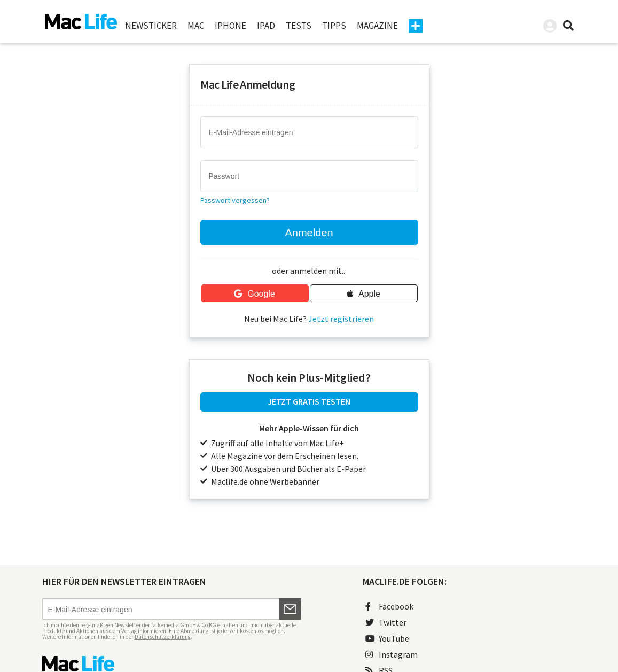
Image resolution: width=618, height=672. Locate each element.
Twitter (386, 622)
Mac (196, 26)
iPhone (230, 26)
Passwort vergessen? (235, 200)
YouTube (387, 638)
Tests (299, 26)
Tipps (334, 26)
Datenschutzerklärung (163, 637)
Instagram (392, 654)
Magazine (377, 26)
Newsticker (151, 26)
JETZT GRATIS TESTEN (309, 401)
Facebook (389, 606)
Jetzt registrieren (341, 319)
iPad (266, 26)
